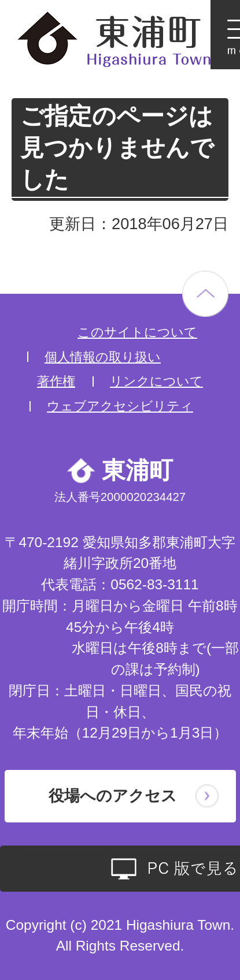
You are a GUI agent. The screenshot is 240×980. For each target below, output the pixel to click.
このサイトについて (137, 332)
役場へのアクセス (113, 796)
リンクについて (156, 381)
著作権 (56, 381)
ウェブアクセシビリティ (120, 406)
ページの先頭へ (205, 294)
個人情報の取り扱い (103, 357)
